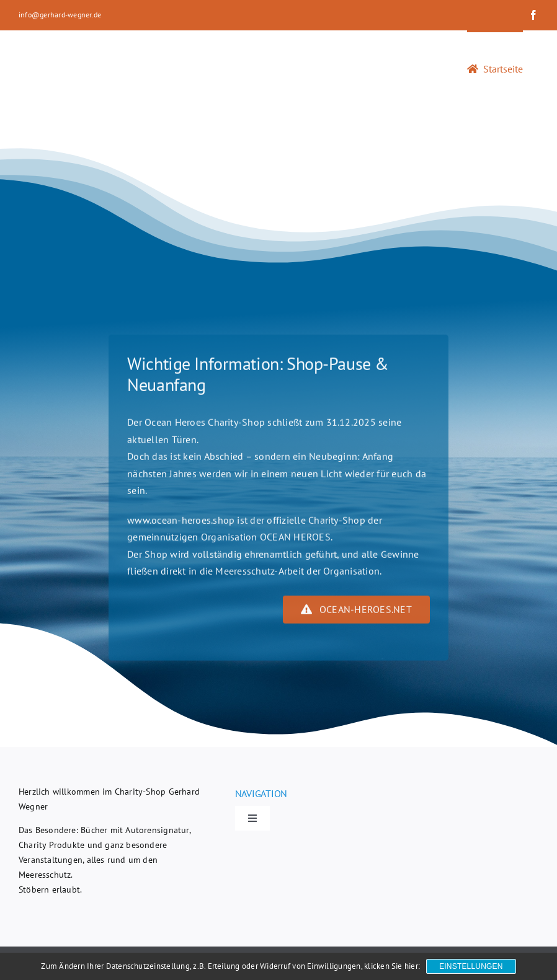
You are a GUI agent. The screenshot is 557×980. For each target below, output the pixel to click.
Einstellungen (471, 966)
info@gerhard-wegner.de (60, 15)
